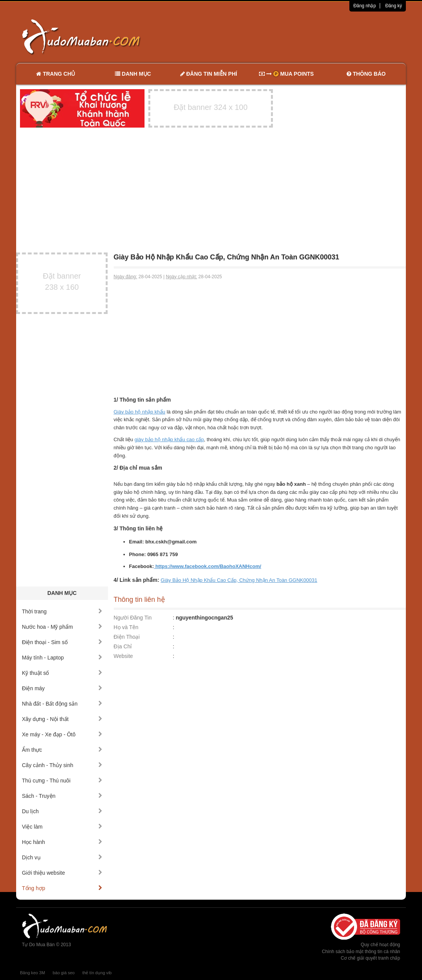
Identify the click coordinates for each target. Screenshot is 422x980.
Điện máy (62, 688)
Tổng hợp (62, 888)
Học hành (62, 842)
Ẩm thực (62, 750)
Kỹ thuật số (62, 673)
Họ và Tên (126, 627)
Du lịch (62, 811)
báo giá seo (64, 973)
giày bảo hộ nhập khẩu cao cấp (169, 439)
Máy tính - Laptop (62, 658)
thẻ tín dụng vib (97, 973)
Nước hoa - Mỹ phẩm (62, 627)
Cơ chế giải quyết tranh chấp (370, 958)
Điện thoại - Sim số (62, 642)
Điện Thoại (127, 637)
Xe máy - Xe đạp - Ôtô (62, 734)
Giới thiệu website (62, 873)
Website (123, 656)
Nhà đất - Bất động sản (62, 704)
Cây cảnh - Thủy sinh (62, 765)
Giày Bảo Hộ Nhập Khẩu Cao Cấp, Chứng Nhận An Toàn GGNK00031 (239, 580)
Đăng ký (394, 6)
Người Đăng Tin (133, 618)
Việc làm (62, 827)
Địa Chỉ (123, 646)
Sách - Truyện (62, 796)
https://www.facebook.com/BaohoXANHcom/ (208, 566)
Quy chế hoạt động (380, 945)
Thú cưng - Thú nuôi (62, 781)
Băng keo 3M (32, 973)
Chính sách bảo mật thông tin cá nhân (361, 952)
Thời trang (62, 611)
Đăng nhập (365, 6)
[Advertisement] (292, 37)
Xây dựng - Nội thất (62, 719)
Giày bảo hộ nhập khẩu (140, 412)
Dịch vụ (62, 857)
